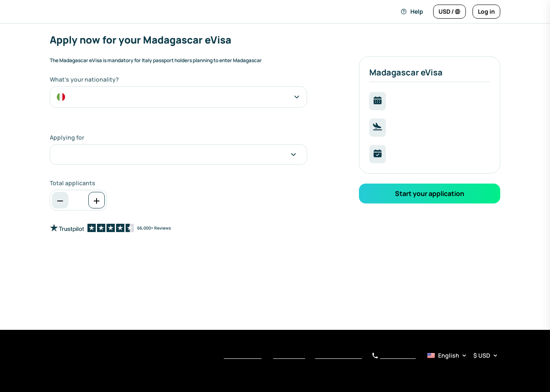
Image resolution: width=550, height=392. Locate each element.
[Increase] (97, 200)
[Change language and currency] (449, 12)
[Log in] (486, 12)
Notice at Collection (338, 356)
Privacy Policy (289, 356)
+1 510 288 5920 (394, 356)
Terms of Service (243, 356)
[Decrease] (60, 200)
